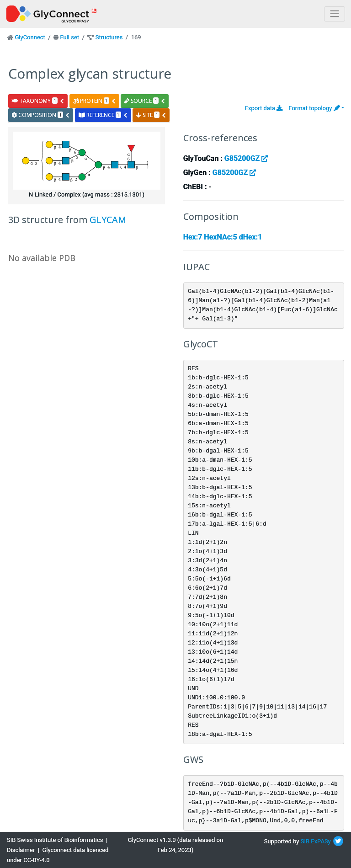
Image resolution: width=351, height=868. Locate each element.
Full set (69, 37)
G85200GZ (246, 158)
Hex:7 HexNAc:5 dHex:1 (223, 237)
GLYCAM (108, 220)
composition (41, 115)
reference (103, 115)
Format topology (314, 108)
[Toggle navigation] (335, 14)
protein (95, 101)
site (151, 115)
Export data (264, 108)
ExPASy (321, 841)
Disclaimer (21, 850)
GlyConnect (30, 37)
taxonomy (38, 101)
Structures (109, 37)
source (145, 101)
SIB (305, 841)
